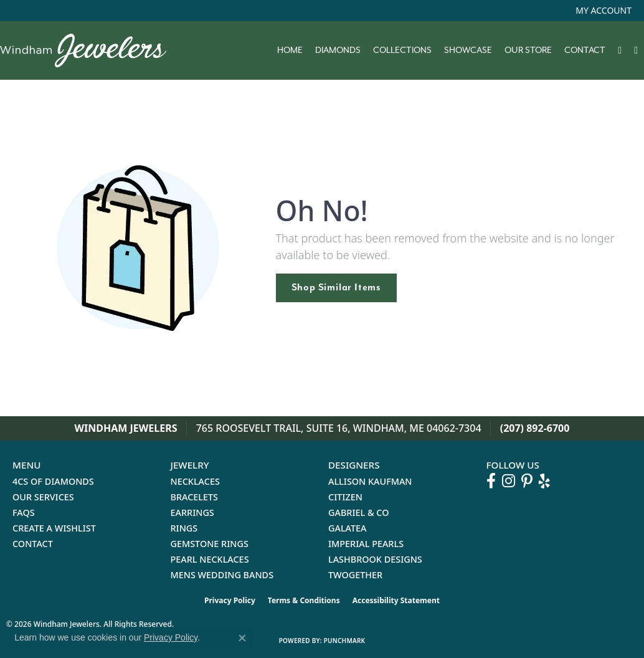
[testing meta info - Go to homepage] (89, 50)
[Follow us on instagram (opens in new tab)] (509, 481)
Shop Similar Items (336, 287)
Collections (402, 50)
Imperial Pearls (366, 544)
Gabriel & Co (358, 513)
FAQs (24, 513)
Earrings (192, 513)
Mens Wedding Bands (222, 575)
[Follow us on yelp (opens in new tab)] (544, 481)
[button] (602, 11)
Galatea (348, 528)
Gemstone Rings (210, 544)
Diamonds (338, 50)
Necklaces (195, 481)
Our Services (43, 497)
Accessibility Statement (396, 600)
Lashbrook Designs (375, 559)
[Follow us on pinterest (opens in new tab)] (527, 481)
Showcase (468, 50)
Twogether (355, 575)
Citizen (345, 497)
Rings (184, 528)
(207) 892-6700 (535, 428)
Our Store (528, 50)
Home (290, 50)
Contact (585, 50)
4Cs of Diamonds (53, 481)
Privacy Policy (230, 600)
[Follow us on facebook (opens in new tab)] (491, 481)
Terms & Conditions (304, 600)
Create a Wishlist (54, 528)
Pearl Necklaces (210, 559)
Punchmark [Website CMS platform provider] (345, 641)
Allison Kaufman (370, 481)
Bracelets (195, 497)
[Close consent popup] (242, 638)
